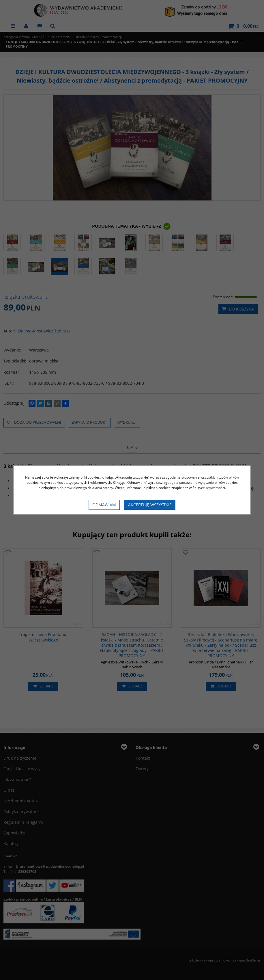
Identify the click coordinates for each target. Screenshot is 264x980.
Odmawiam (104, 505)
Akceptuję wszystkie (150, 505)
